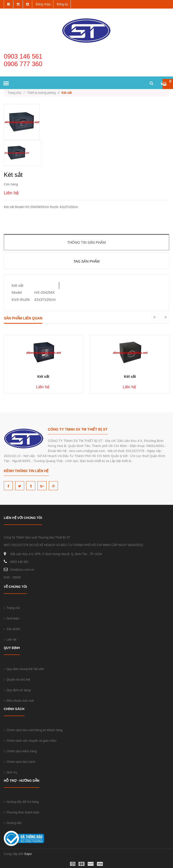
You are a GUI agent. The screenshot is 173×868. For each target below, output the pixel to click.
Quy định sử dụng (17, 690)
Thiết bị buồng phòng (41, 93)
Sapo (28, 854)
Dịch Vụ (10, 772)
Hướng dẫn (13, 823)
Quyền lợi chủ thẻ (17, 680)
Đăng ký (62, 4)
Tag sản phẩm (86, 261)
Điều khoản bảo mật (19, 701)
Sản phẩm (12, 629)
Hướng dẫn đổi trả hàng (21, 802)
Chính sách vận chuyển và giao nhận (30, 741)
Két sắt (43, 377)
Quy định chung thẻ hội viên (24, 669)
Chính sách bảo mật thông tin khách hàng (33, 730)
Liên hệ (10, 640)
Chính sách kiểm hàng (20, 751)
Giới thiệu (12, 618)
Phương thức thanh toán (22, 812)
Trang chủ (16, 93)
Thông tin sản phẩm (86, 242)
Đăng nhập (43, 4)
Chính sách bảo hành (20, 762)
